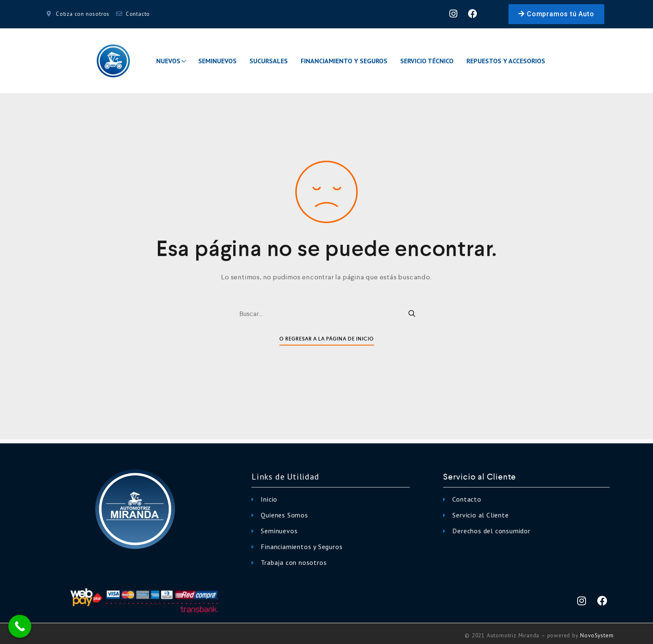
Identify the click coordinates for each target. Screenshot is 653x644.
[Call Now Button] (20, 626)
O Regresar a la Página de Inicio (327, 339)
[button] (556, 14)
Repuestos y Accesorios (506, 61)
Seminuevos (217, 61)
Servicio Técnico (427, 61)
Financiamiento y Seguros (344, 61)
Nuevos (171, 61)
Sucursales (269, 61)
